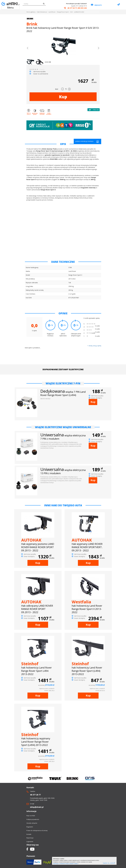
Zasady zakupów (32, 823)
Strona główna (31, 12)
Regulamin (30, 827)
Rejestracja (30, 838)
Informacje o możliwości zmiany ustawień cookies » (66, 864)
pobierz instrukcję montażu (87, 142)
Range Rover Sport (63, 12)
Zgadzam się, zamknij (109, 863)
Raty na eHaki (31, 816)
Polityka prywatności (33, 819)
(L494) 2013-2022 (79, 12)
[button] (28, 48)
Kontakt (29, 834)
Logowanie (30, 841)
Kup (63, 97)
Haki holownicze (42, 12)
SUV (71, 12)
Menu (10, 7)
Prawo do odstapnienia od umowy (37, 830)
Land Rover (52, 12)
